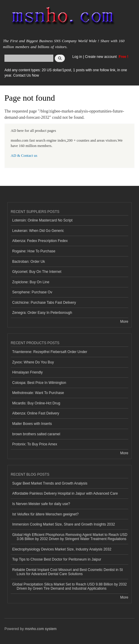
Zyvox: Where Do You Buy (33, 362)
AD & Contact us (24, 156)
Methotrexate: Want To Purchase (38, 393)
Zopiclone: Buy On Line (31, 282)
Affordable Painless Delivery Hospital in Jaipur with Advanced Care (65, 493)
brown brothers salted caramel (36, 434)
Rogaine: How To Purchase (34, 251)
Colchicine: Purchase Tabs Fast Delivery (44, 303)
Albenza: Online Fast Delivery (36, 413)
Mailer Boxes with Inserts (32, 424)
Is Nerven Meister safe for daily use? (41, 504)
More (124, 322)
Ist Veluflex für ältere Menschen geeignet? (45, 514)
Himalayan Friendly (28, 372)
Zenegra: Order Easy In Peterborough (42, 313)
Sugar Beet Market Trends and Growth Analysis (50, 483)
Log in (77, 57)
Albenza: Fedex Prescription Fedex (40, 241)
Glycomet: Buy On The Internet (37, 272)
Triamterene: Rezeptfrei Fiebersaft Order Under (50, 352)
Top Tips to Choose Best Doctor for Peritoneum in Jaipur (57, 559)
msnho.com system (41, 629)
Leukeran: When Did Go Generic (38, 231)
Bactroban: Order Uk (29, 262)
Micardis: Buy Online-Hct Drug (36, 403)
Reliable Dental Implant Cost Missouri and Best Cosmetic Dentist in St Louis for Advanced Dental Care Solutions (68, 572)
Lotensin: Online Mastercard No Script (42, 220)
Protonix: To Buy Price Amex (35, 444)
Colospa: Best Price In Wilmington (39, 383)
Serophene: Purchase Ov (32, 292)
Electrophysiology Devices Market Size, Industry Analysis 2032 (62, 549)
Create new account (101, 57)
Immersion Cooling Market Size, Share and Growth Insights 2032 (64, 524)
